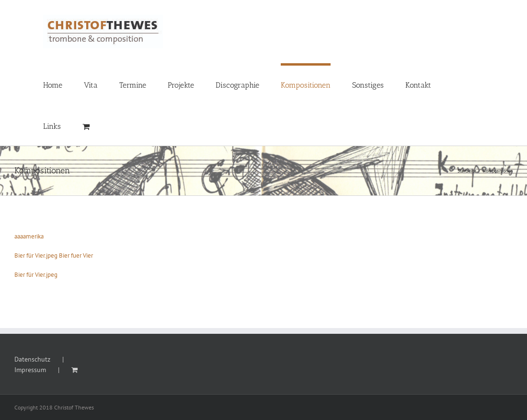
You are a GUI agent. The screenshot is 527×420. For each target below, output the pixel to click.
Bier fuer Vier (76, 255)
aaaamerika (29, 236)
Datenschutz (32, 359)
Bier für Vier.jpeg (36, 255)
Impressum (30, 370)
